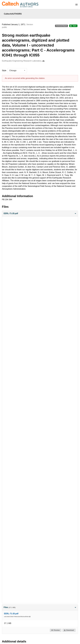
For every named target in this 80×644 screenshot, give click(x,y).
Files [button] (40, 607)
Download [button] (69, 630)
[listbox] (17, 71)
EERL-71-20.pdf (11, 614)
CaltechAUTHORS (13, 14)
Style (4, 71)
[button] (40, 214)
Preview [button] (55, 630)
